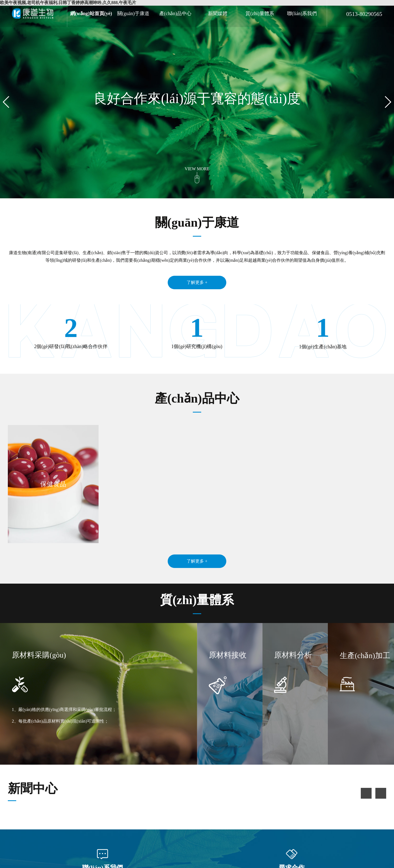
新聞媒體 (218, 13)
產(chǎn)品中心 (176, 13)
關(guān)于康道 (133, 13)
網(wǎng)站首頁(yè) (91, 13)
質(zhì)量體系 (260, 13)
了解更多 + (197, 282)
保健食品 (53, 484)
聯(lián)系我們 (302, 13)
